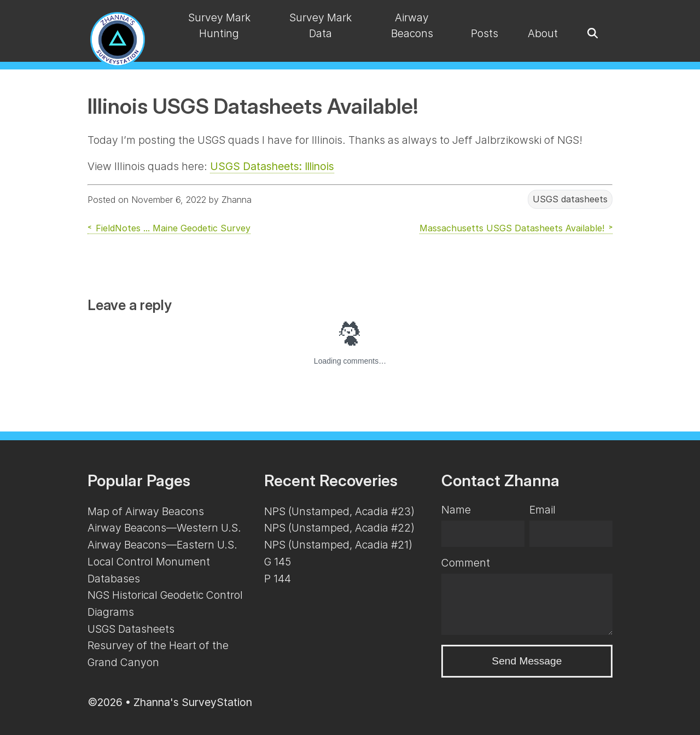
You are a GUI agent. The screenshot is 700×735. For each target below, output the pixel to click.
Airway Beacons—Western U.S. (164, 528)
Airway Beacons (412, 25)
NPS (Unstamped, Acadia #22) (339, 528)
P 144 (278, 579)
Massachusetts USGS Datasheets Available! (512, 228)
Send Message (527, 661)
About (543, 33)
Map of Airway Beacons (146, 511)
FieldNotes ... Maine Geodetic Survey (173, 228)
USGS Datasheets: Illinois (272, 166)
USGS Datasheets (131, 629)
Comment (466, 563)
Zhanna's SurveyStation (193, 702)
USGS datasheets (570, 200)
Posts (485, 33)
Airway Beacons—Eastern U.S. (162, 545)
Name (456, 510)
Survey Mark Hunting (219, 25)
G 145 (278, 562)
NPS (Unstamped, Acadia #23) (339, 511)
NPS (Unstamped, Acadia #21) (338, 545)
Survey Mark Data (320, 25)
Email (542, 510)
